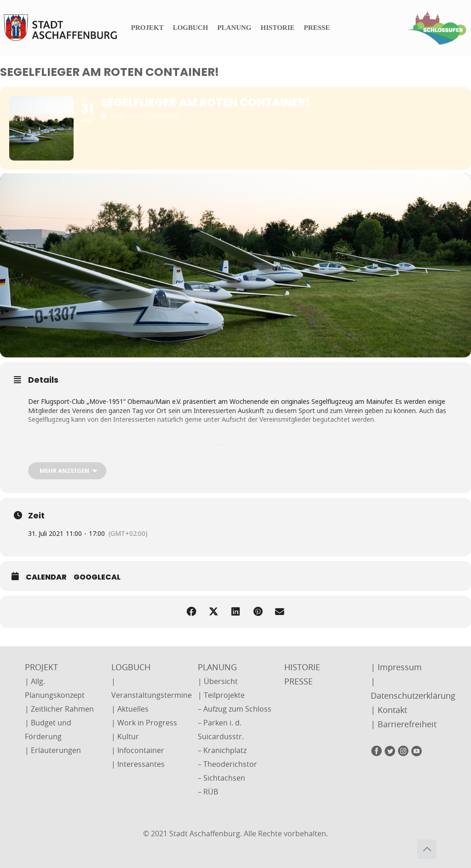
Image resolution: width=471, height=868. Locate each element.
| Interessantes (138, 764)
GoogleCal (97, 577)
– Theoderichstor (227, 764)
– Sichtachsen (221, 778)
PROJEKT (41, 667)
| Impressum (396, 667)
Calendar (46, 577)
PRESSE (299, 681)
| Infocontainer (138, 750)
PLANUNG (217, 667)
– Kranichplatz (222, 750)
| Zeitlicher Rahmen (59, 709)
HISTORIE (302, 667)
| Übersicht (218, 681)
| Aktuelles (130, 709)
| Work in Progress (144, 723)
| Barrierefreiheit (404, 724)
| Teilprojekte (221, 695)
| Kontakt (389, 710)
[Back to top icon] (427, 849)
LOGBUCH (131, 667)
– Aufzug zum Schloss (235, 709)
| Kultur (125, 736)
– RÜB (208, 792)
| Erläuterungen (53, 750)
